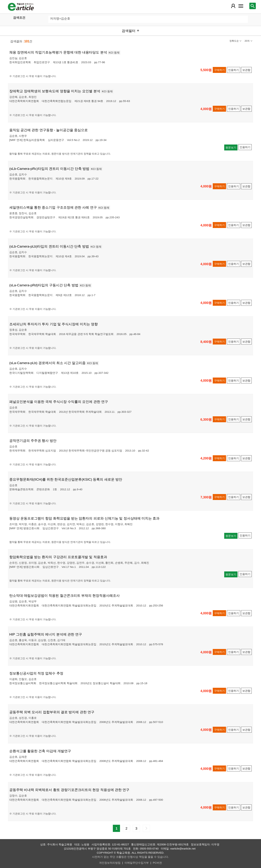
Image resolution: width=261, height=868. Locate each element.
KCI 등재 (114, 53)
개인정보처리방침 (110, 863)
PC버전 (157, 863)
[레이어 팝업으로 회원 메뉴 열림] (233, 6)
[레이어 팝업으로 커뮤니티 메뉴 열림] (241, 6)
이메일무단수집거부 (137, 863)
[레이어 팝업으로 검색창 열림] (253, 6)
